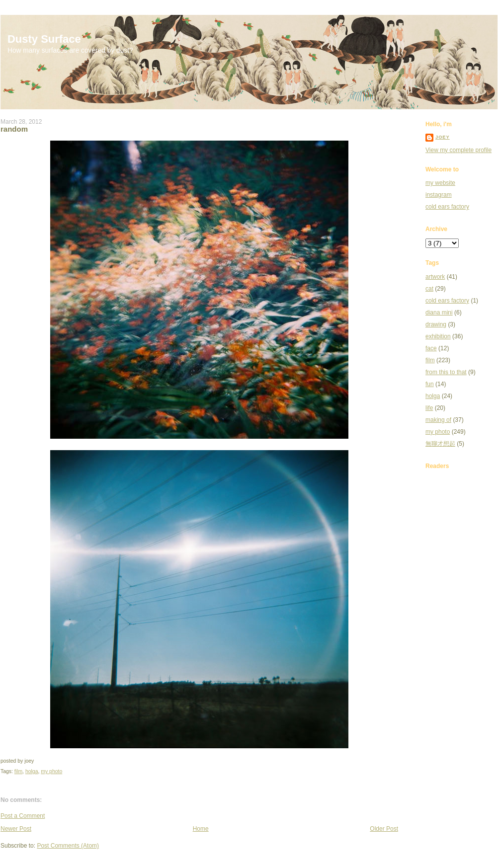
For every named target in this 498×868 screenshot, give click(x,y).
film (18, 771)
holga (32, 771)
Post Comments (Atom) (68, 846)
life (429, 408)
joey (443, 137)
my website (440, 183)
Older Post (384, 829)
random (14, 129)
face (431, 348)
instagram (439, 195)
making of (438, 420)
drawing (436, 324)
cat (429, 289)
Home (201, 829)
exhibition (438, 336)
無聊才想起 (440, 444)
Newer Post (16, 829)
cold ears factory (447, 207)
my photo (51, 771)
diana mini (439, 313)
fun (430, 384)
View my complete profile (458, 150)
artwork (435, 277)
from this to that (446, 372)
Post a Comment (23, 816)
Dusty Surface (44, 39)
